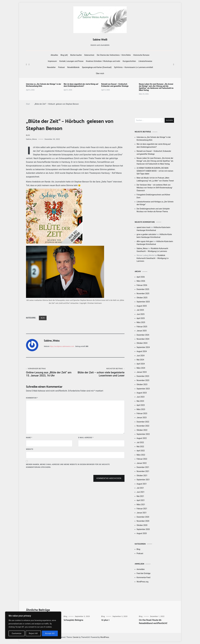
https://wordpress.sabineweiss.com (62, 346)
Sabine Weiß (100, 40)
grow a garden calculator (146, 234)
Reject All (33, 633)
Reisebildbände (73, 67)
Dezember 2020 (143, 517)
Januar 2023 (142, 418)
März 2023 (141, 409)
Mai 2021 (140, 496)
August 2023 (142, 393)
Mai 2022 (140, 447)
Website (30, 449)
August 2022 (142, 438)
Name (29, 438)
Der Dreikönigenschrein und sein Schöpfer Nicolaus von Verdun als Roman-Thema (153, 210)
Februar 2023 (142, 413)
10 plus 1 (105, 620)
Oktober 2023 (142, 384)
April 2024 (141, 364)
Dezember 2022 (143, 422)
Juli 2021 (140, 488)
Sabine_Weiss (32, 139)
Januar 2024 (142, 372)
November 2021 (143, 471)
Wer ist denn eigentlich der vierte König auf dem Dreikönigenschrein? (81, 85)
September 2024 (143, 347)
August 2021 (142, 484)
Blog (28, 135)
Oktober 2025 (142, 298)
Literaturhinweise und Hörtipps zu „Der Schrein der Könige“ (155, 203)
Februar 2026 (142, 285)
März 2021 (141, 505)
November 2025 (143, 294)
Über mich (100, 73)
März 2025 (141, 322)
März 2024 (141, 368)
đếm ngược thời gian (145, 241)
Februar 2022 (142, 459)
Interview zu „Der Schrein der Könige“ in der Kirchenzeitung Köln (44, 85)
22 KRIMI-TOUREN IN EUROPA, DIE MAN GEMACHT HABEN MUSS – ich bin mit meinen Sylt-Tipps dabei (155, 171)
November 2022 (143, 426)
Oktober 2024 (142, 343)
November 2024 (143, 339)
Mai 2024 (140, 360)
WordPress (105, 637)
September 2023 (143, 389)
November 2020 (143, 521)
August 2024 (142, 351)
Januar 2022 (142, 463)
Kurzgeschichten (129, 61)
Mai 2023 (140, 401)
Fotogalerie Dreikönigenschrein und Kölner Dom (153, 196)
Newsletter (51, 67)
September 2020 (143, 529)
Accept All (50, 633)
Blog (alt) (64, 55)
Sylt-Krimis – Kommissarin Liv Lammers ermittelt (133, 67)
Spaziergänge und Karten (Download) (97, 67)
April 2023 (141, 405)
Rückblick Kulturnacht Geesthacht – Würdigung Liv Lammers (153, 258)
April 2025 (141, 318)
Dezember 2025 (143, 289)
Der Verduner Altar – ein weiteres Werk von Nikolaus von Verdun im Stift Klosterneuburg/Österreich (154, 188)
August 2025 (142, 306)
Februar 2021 (142, 509)
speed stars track (143, 227)
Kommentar (32, 398)
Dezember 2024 (143, 335)
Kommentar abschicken (109, 478)
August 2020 (142, 533)
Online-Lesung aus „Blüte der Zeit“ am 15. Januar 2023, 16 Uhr (51, 372)
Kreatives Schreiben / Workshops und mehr (103, 61)
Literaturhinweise (145, 61)
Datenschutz (89, 55)
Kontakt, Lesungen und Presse (71, 61)
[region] (33, 625)
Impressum (52, 61)
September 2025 (143, 302)
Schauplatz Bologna (73, 620)
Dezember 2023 (143, 376)
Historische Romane (141, 55)
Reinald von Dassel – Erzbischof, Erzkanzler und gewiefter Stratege (115, 85)
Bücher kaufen (76, 55)
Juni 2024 (141, 356)
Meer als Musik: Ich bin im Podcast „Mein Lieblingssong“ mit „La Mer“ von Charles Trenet (155, 179)
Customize (17, 633)
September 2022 (143, 434)
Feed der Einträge (143, 573)
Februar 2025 (142, 327)
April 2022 (141, 451)
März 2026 (141, 281)
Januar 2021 (142, 513)
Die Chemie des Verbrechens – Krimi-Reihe (114, 55)
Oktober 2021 (142, 476)
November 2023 (143, 380)
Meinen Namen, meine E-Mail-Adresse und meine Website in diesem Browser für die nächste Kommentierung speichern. (68, 466)
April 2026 (141, 277)
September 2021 (143, 480)
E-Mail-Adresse (86, 438)
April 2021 (141, 500)
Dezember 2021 (143, 467)
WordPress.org (142, 582)
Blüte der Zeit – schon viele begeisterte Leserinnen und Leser (100, 372)
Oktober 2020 (142, 525)
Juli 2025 (140, 310)
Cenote (76, 637)
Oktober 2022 (142, 430)
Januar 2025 (142, 331)
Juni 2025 (141, 314)
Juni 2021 (141, 492)
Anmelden (141, 569)
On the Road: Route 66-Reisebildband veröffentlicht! (153, 622)
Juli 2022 (140, 442)
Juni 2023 (141, 397)
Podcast (61, 67)
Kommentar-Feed (143, 577)
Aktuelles (54, 55)
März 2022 (141, 455)
